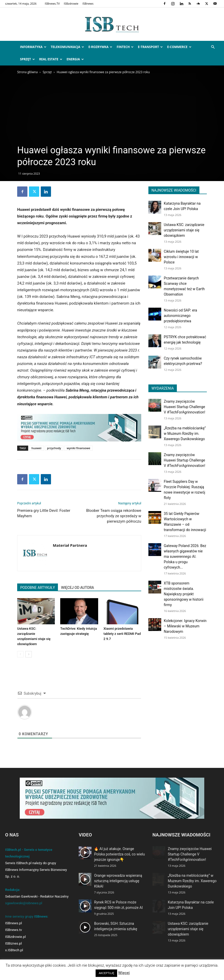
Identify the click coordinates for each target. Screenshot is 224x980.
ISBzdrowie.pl (15, 937)
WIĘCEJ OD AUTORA (77, 588)
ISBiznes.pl (13, 943)
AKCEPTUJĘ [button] (106, 973)
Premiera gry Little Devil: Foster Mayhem (44, 513)
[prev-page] (20, 654)
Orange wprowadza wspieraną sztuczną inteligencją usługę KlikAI (118, 881)
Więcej (124, 973)
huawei (37, 448)
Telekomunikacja (67, 47)
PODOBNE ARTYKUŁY (38, 588)
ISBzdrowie (71, 3)
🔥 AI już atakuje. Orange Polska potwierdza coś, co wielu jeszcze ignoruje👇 (119, 854)
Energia (75, 59)
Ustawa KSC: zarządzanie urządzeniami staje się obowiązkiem (184, 230)
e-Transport (150, 47)
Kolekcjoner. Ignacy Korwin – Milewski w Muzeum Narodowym (185, 626)
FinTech (125, 47)
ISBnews (88, 3)
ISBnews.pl (13, 923)
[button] (213, 47)
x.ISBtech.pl (14, 950)
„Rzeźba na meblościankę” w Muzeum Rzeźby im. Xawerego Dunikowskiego (185, 434)
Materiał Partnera (70, 545)
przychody (54, 448)
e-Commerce (179, 47)
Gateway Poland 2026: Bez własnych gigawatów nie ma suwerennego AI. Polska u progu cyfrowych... (185, 557)
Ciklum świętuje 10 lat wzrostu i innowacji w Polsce (181, 257)
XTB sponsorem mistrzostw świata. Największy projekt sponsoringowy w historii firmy (184, 594)
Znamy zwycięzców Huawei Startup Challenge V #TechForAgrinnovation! (185, 407)
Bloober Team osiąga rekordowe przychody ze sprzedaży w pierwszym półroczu (114, 516)
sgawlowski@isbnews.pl (24, 903)
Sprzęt (27, 59)
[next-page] (29, 654)
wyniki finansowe (78, 448)
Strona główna (27, 72)
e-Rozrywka (100, 47)
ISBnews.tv (14, 930)
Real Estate (51, 59)
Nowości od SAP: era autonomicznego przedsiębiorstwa (180, 316)
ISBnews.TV (52, 3)
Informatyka (33, 47)
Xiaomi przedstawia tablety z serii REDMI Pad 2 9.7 (122, 634)
